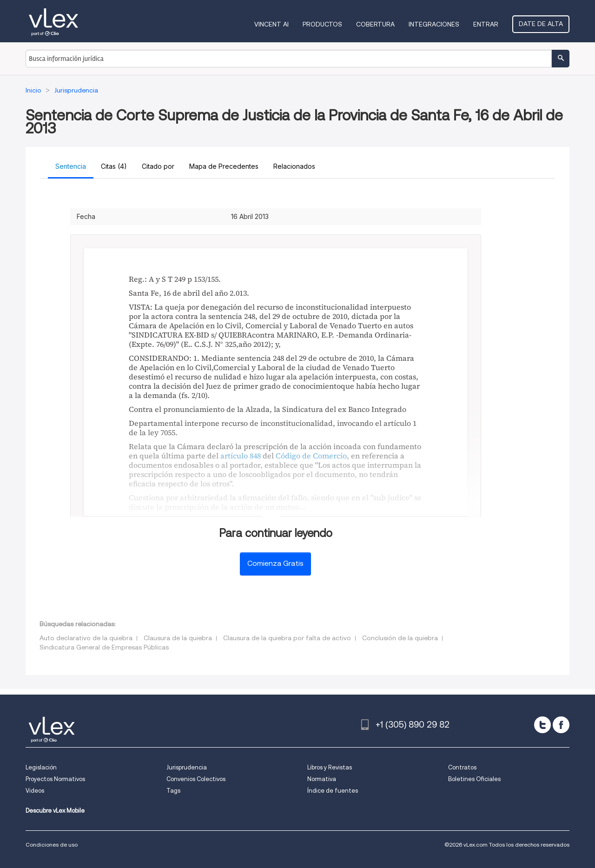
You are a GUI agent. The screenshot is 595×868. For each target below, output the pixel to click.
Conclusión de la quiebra (400, 638)
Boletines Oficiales (474, 779)
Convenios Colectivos (196, 779)
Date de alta (541, 24)
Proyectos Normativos (55, 779)
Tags (173, 791)
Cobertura (375, 24)
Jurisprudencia (187, 767)
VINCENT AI (271, 24)
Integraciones (434, 24)
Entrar (486, 24)
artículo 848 (241, 456)
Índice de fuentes (333, 791)
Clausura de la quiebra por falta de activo (287, 638)
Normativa (322, 779)
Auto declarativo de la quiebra (86, 638)
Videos (35, 791)
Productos (322, 24)
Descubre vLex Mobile (55, 811)
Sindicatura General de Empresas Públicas (104, 647)
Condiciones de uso (52, 845)
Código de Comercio (311, 456)
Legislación (41, 767)
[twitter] (542, 725)
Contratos (462, 767)
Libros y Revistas (330, 767)
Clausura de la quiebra (178, 638)
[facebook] (561, 725)
